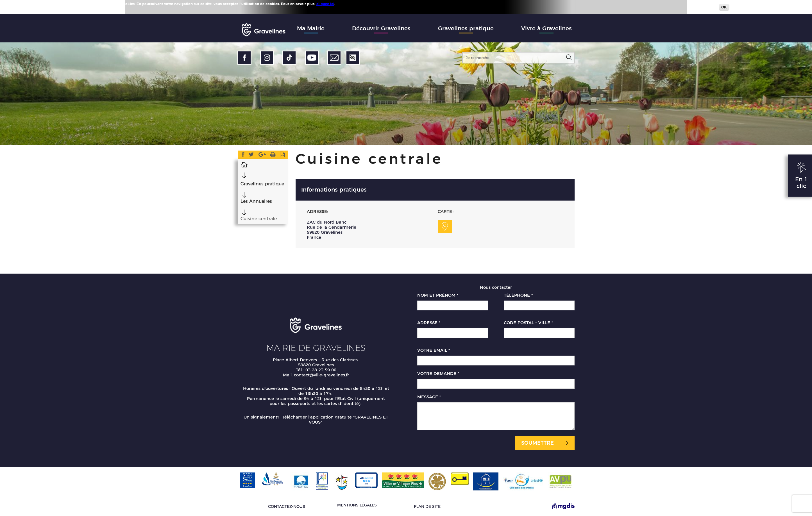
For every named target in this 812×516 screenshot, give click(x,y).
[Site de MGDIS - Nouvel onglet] (563, 506)
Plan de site (427, 507)
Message (429, 397)
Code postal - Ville (528, 323)
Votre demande (438, 374)
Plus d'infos (346, 4)
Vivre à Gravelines (546, 28)
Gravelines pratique (466, 28)
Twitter (251, 155)
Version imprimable (273, 155)
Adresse (429, 323)
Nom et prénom (438, 295)
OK (724, 7)
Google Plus (262, 155)
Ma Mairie (311, 28)
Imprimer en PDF (283, 155)
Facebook (243, 155)
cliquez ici (325, 4)
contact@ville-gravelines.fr (321, 375)
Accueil (244, 164)
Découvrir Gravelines (381, 28)
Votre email (434, 350)
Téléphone (518, 295)
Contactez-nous (287, 507)
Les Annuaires (256, 201)
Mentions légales (357, 505)
